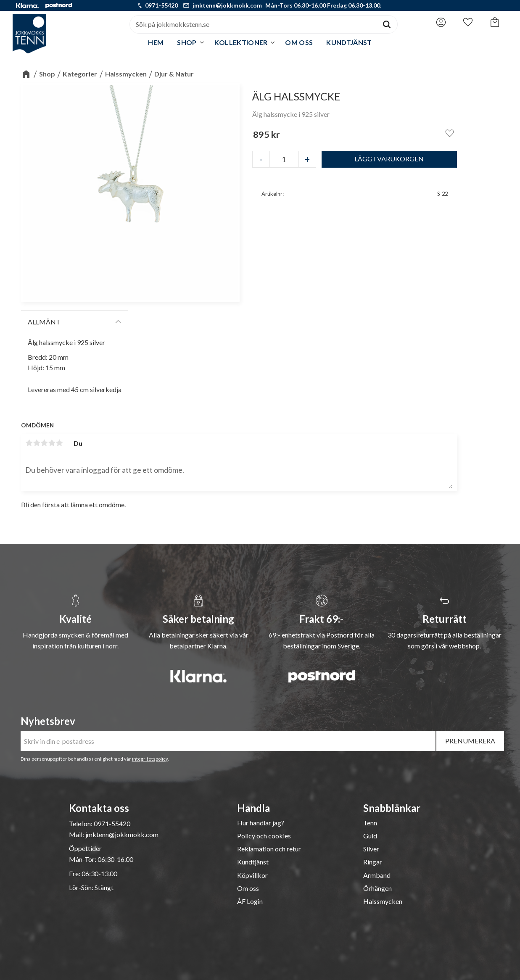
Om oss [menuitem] (299, 42)
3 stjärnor (44, 443)
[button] (468, 22)
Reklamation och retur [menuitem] (269, 849)
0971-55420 (161, 5)
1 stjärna (29, 443)
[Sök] (387, 24)
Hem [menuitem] (156, 42)
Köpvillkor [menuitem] (252, 875)
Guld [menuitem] (370, 836)
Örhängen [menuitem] (377, 888)
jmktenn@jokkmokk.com (227, 5)
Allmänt (44, 322)
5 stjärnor (59, 443)
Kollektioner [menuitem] (241, 42)
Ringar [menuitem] (373, 862)
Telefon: (81, 823)
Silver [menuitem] (371, 849)
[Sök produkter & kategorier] (253, 24)
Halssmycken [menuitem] (383, 901)
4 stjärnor (52, 443)
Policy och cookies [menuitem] (264, 836)
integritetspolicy (150, 759)
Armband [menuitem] (377, 875)
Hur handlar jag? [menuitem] (261, 823)
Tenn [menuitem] (370, 823)
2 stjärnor (37, 443)
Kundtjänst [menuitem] (349, 42)
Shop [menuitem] (187, 42)
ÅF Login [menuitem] (250, 901)
